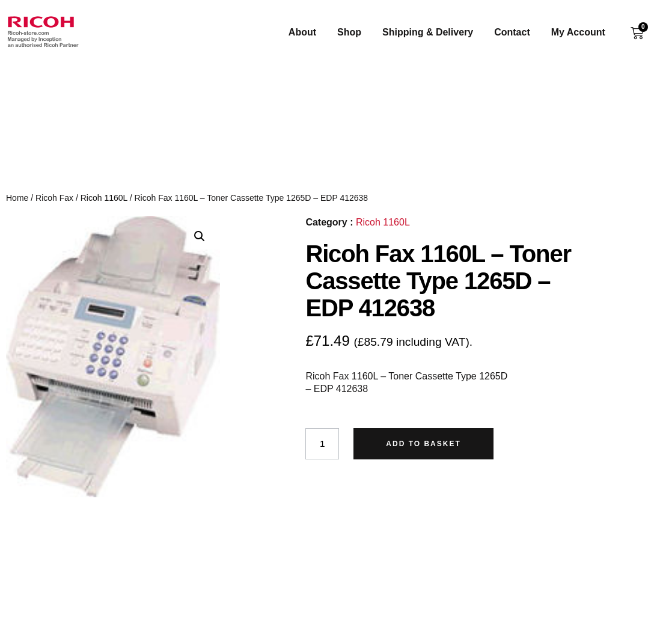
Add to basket (424, 444)
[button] (200, 236)
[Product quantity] (323, 444)
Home (17, 198)
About (311, 32)
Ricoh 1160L (104, 198)
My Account (587, 32)
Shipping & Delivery (436, 32)
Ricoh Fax (54, 198)
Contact (521, 32)
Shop (358, 32)
